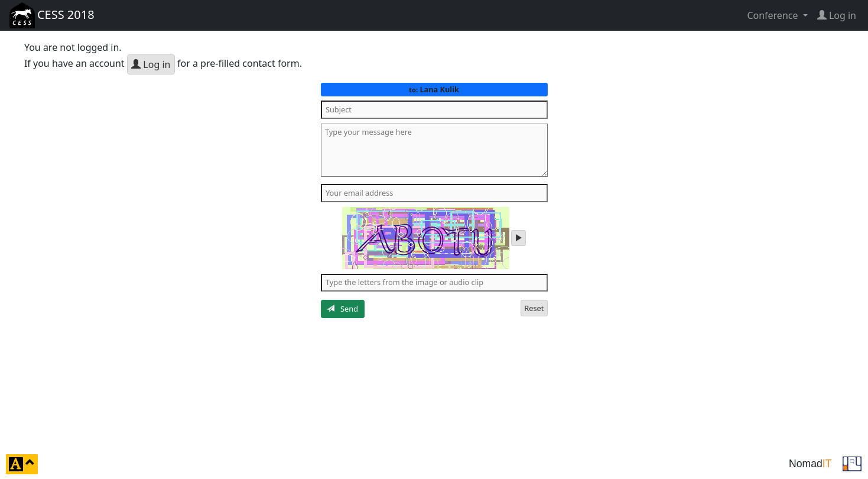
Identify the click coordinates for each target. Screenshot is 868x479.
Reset (534, 308)
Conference (773, 15)
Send (342, 309)
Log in (151, 64)
